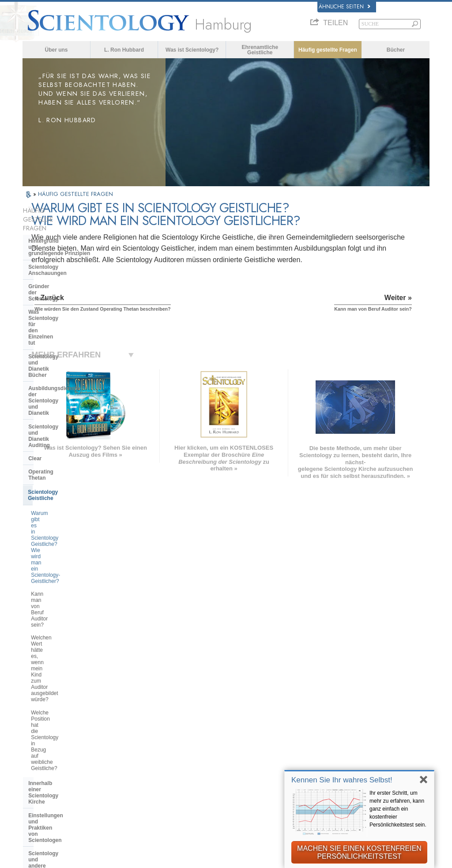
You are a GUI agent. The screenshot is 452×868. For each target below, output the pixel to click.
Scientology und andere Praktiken (71, 508)
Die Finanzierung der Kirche (63, 582)
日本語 (36, 728)
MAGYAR (122, 680)
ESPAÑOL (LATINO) (137, 708)
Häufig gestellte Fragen (328, 50)
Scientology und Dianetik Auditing (71, 323)
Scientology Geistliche (56, 363)
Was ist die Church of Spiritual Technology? (67, 565)
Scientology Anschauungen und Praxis (248, 687)
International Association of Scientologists (359, 755)
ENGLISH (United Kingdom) (65, 690)
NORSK (121, 690)
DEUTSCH (41, 764)
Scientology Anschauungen (63, 243)
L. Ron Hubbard (124, 50)
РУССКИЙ (41, 737)
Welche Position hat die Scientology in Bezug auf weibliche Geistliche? (72, 448)
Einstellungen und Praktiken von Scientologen (69, 492)
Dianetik (333, 683)
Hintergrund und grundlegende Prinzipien (59, 226)
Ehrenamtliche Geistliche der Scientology (361, 739)
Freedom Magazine (348, 767)
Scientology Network (350, 692)
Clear (35, 336)
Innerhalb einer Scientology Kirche (63, 472)
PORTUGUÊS (129, 744)
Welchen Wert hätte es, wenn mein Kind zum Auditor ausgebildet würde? (72, 422)
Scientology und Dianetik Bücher (70, 289)
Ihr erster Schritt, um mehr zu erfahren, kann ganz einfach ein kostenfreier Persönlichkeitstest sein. (398, 809)
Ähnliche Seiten (345, 7)
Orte (217, 770)
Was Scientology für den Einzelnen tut (59, 273)
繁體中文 (38, 746)
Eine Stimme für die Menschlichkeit (238, 703)
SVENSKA (124, 699)
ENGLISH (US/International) (66, 680)
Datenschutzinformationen (197, 864)
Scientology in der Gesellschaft (68, 595)
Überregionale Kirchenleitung (65, 535)
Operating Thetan (50, 349)
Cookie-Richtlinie (263, 864)
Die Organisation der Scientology (70, 522)
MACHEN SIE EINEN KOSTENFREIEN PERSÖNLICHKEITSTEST (359, 852)
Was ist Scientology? (192, 50)
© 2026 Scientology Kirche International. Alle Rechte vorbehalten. (114, 858)
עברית (38, 718)
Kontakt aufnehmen (237, 760)
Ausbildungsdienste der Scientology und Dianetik (60, 306)
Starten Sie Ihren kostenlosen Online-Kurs (362, 723)
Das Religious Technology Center (70, 549)
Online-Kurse (229, 742)
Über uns (56, 50)
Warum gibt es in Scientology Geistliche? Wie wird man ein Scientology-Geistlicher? (65, 384)
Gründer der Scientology (59, 256)
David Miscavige (344, 710)
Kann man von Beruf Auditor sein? (71, 403)
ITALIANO (124, 735)
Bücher (396, 50)
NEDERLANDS (47, 755)
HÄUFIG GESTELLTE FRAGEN (75, 194)
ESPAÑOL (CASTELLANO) (147, 717)
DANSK (37, 699)
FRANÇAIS (42, 708)
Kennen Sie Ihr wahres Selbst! (342, 780)
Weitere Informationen (241, 752)
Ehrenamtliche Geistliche (260, 50)
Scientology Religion (350, 701)
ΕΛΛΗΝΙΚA (125, 726)
